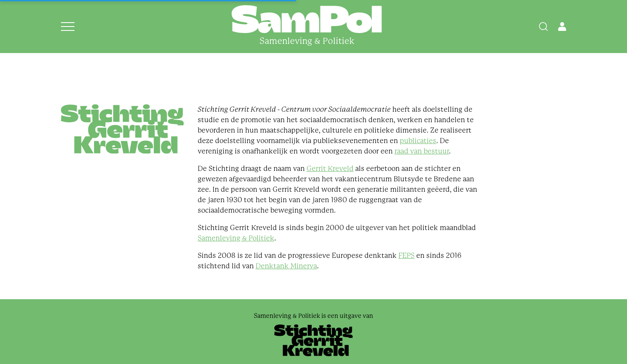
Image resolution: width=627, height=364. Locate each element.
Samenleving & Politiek (236, 238)
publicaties (418, 141)
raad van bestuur (422, 151)
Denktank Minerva (286, 266)
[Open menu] (68, 27)
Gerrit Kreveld (330, 169)
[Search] (543, 27)
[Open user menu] (562, 27)
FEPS (406, 255)
